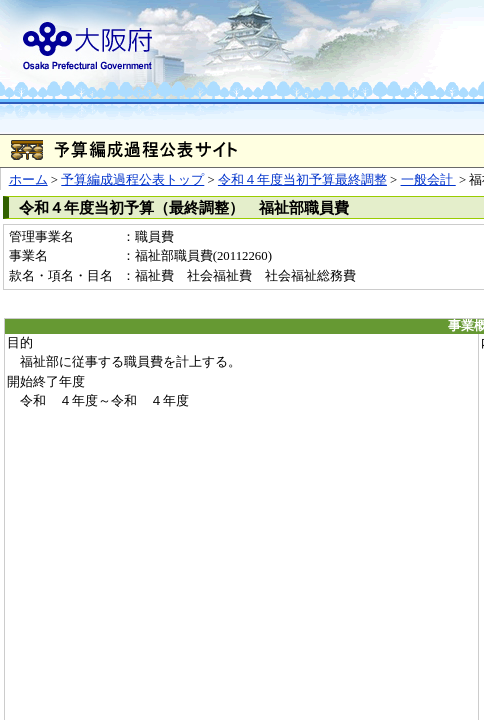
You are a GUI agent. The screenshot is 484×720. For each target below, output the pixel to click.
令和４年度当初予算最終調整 (302, 180)
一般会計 (428, 180)
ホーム (28, 180)
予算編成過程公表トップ (132, 180)
